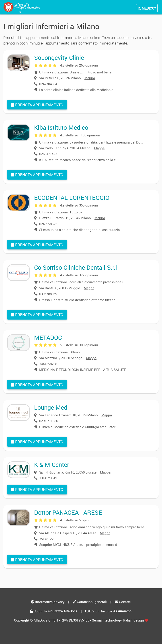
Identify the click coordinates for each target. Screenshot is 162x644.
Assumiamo (122, 611)
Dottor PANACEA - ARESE (68, 512)
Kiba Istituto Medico (61, 127)
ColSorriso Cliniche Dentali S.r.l (76, 267)
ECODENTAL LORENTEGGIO (72, 197)
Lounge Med (51, 407)
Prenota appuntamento (37, 105)
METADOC (48, 337)
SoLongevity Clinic (59, 58)
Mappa (90, 78)
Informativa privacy (50, 602)
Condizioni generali (92, 602)
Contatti (125, 602)
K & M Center (52, 465)
